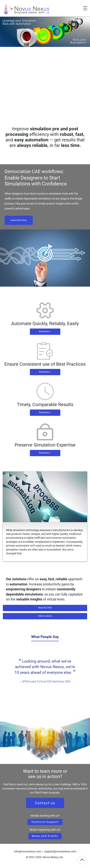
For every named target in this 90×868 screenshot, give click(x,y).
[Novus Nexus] (27, 9)
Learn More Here (19, 220)
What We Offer (45, 608)
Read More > (45, 331)
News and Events (45, 836)
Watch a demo (45, 616)
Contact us (45, 803)
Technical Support (45, 822)
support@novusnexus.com (60, 852)
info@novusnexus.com (28, 852)
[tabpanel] (45, 671)
